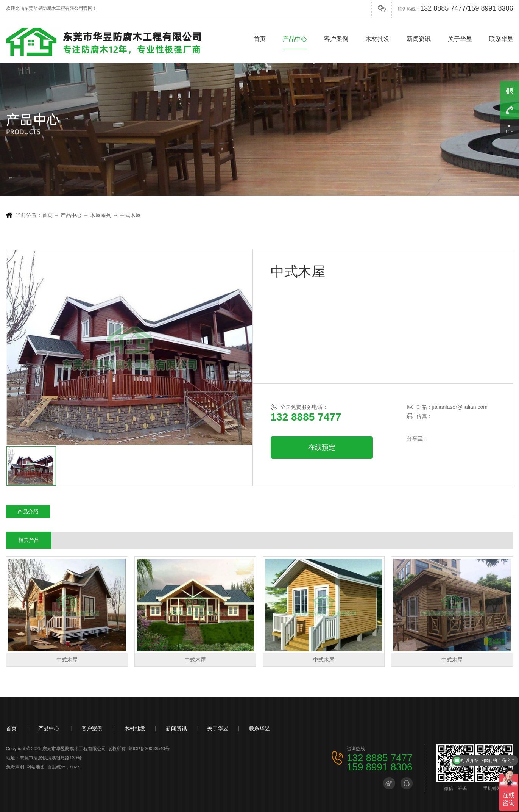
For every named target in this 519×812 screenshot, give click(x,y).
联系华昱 (501, 39)
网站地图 (36, 767)
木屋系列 (101, 215)
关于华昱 (460, 39)
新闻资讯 (419, 39)
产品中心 (295, 39)
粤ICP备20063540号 (149, 749)
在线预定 (322, 447)
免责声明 (15, 767)
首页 (260, 39)
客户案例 (336, 39)
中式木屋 (130, 215)
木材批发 (377, 39)
